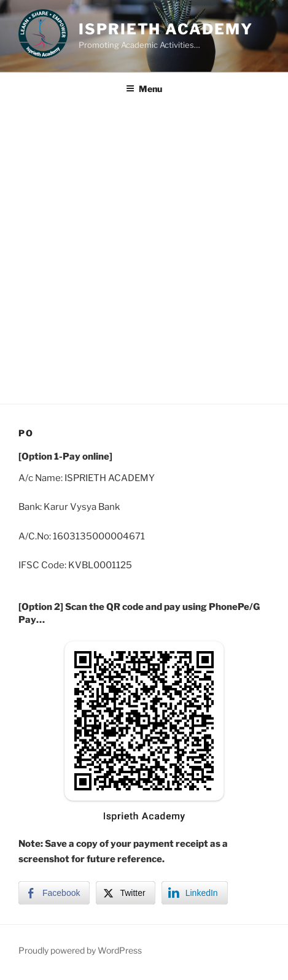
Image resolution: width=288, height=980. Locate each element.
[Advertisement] (144, 254)
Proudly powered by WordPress (80, 950)
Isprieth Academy (166, 29)
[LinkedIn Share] (195, 893)
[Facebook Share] (54, 893)
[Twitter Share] (125, 893)
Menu (144, 89)
